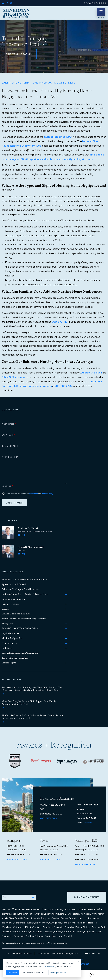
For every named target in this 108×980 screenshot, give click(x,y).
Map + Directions (49, 818)
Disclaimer (34, 494)
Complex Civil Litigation (14, 599)
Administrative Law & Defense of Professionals (24, 580)
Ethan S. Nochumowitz (15, 377)
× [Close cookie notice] (78, 962)
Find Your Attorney (19, 54)
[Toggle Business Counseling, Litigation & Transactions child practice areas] (66, 594)
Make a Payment (87, 897)
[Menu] (101, 12)
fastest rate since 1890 (58, 137)
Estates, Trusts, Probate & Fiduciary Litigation (24, 619)
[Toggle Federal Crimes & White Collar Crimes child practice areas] (66, 629)
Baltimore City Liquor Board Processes (20, 589)
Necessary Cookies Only (34, 973)
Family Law (7, 624)
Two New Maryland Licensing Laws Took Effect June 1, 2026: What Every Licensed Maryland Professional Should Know (32, 691)
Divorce (5, 609)
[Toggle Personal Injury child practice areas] (66, 643)
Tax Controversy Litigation (15, 658)
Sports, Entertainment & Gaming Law (20, 653)
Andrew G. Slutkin (92, 373)
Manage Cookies (58, 973)
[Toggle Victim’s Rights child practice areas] (66, 663)
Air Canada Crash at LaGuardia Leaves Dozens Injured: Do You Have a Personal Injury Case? (33, 719)
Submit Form (14, 503)
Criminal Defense (10, 604)
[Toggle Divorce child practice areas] (66, 609)
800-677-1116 (60, 322)
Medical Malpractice (12, 638)
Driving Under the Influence (16, 614)
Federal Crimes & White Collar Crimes (20, 629)
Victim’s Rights (9, 663)
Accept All (13, 973)
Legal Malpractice (10, 634)
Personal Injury (9, 643)
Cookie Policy (50, 966)
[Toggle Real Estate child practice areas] (66, 648)
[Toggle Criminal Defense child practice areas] (66, 604)
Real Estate (7, 648)
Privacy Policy (47, 494)
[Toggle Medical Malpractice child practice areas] (66, 639)
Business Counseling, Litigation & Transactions (25, 594)
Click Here (87, 823)
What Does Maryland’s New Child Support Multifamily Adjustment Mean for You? (29, 705)
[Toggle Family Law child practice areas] (66, 624)
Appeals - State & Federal (14, 585)
